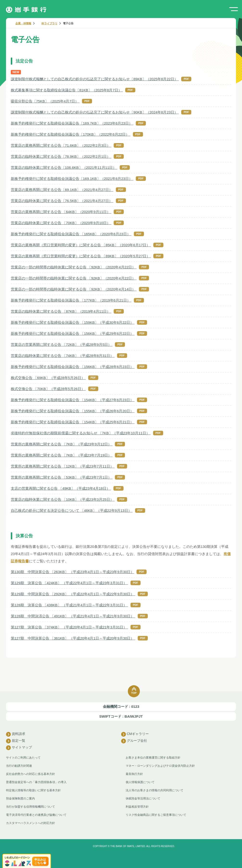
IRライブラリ (50, 23)
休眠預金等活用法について (143, 798)
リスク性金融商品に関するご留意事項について (156, 815)
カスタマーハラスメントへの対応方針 (31, 823)
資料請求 (16, 734)
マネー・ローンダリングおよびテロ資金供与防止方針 (160, 766)
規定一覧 (16, 741)
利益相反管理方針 (137, 807)
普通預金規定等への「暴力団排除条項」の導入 (36, 782)
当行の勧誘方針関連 (19, 766)
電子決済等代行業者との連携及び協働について (36, 815)
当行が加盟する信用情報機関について (31, 807)
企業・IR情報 (23, 23)
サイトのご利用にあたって (23, 758)
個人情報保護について (140, 782)
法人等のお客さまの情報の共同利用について (155, 790)
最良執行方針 (134, 774)
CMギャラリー (135, 734)
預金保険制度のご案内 (20, 798)
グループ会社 (134, 741)
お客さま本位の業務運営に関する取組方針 (153, 758)
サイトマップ (19, 748)
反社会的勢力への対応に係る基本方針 (31, 774)
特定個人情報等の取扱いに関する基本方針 (33, 790)
